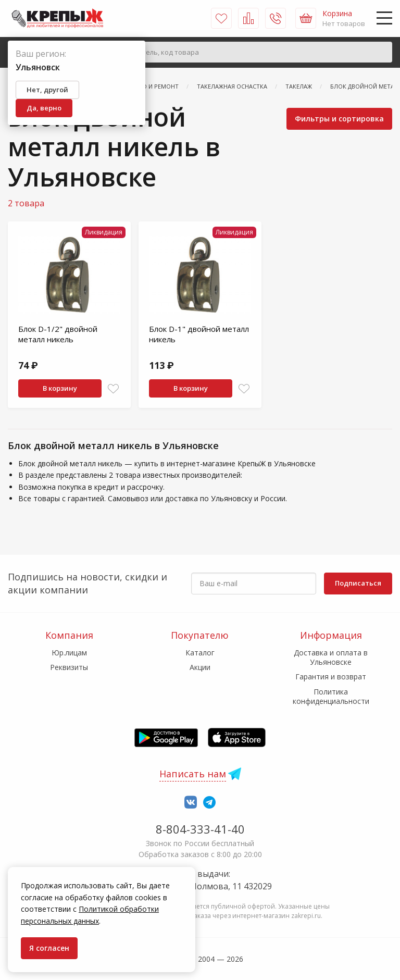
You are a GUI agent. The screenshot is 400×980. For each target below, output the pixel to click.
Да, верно (44, 108)
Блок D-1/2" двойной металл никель (58, 334)
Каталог (200, 653)
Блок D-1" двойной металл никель (199, 334)
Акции (200, 667)
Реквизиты (69, 667)
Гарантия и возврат (331, 677)
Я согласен (49, 948)
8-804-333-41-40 (200, 829)
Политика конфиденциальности (331, 696)
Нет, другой (47, 90)
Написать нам (193, 774)
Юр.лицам (69, 653)
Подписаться (358, 583)
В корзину (60, 388)
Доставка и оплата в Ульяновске (331, 657)
